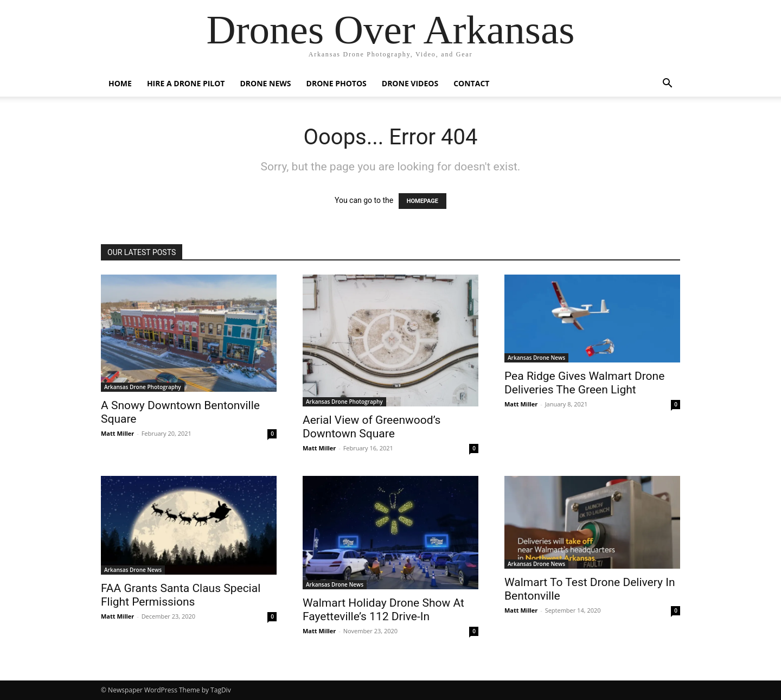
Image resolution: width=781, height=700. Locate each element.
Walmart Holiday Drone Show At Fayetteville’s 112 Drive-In (383, 610)
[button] (667, 84)
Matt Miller (117, 433)
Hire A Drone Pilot (186, 83)
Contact (471, 83)
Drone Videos (410, 83)
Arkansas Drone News (536, 358)
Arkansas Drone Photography (143, 387)
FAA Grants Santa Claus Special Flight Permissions (181, 595)
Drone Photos (337, 83)
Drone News (265, 83)
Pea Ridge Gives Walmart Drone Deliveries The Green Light (584, 383)
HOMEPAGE (422, 201)
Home (120, 83)
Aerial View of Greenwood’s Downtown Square (372, 427)
